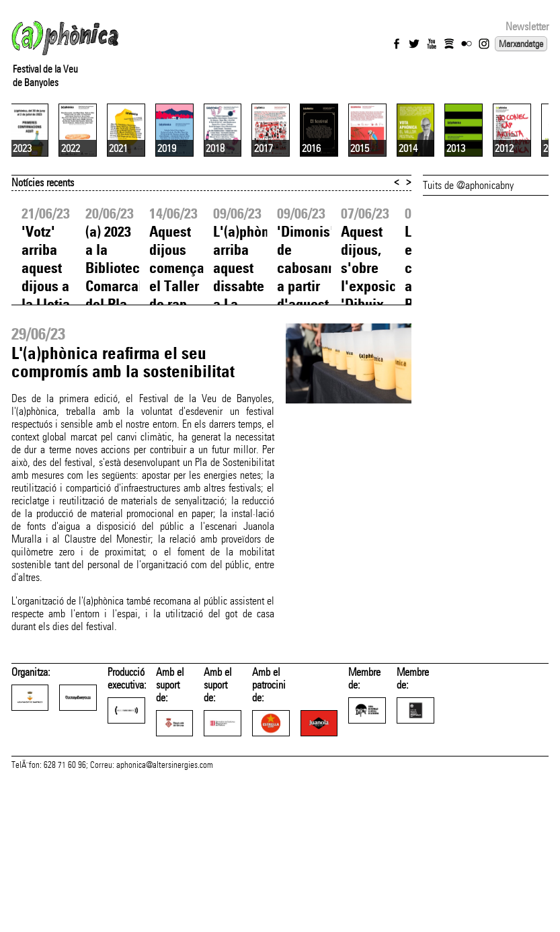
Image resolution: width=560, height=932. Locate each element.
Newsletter (527, 27)
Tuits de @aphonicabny (468, 296)
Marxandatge (521, 44)
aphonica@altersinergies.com (165, 904)
